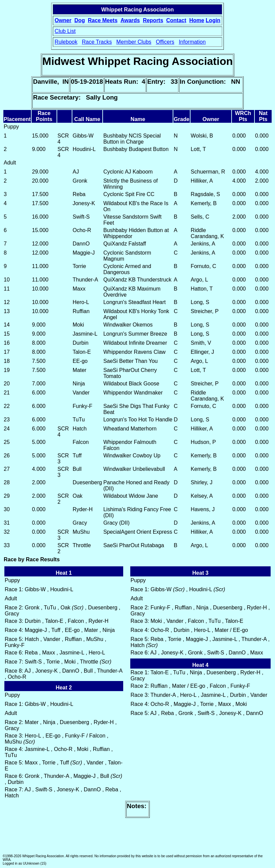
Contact (176, 20)
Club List (65, 31)
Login (213, 20)
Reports (153, 20)
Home (197, 20)
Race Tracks (97, 42)
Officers (165, 42)
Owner (63, 20)
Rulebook (66, 42)
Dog (80, 20)
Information (192, 42)
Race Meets (103, 20)
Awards (130, 20)
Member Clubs (134, 42)
